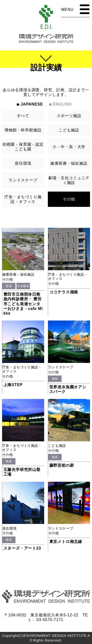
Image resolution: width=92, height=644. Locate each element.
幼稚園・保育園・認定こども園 (23, 147)
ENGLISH (62, 104)
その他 (69, 199)
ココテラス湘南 (64, 292)
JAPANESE (32, 104)
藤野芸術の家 (62, 465)
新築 (9, 286)
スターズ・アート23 (22, 548)
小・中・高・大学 (69, 147)
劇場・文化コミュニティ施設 (69, 180)
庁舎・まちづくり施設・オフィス (23, 199)
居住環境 (23, 163)
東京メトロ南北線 (66, 542)
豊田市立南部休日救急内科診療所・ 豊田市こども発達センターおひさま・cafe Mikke (23, 304)
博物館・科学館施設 (23, 130)
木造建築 (23, 286)
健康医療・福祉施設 (69, 163)
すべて (23, 116)
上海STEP (13, 385)
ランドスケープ (23, 180)
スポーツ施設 (69, 116)
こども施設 (69, 130)
